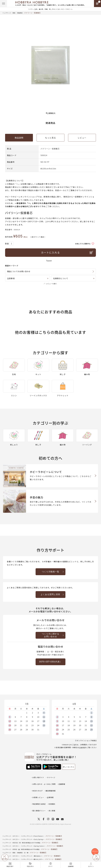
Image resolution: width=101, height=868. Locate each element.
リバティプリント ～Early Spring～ (37, 826)
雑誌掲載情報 (52, 788)
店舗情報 (82, 752)
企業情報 (51, 792)
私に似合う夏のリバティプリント (36, 860)
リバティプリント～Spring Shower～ (38, 856)
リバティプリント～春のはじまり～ (37, 846)
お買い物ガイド (39, 780)
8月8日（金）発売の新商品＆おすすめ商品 (30, 836)
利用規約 (53, 795)
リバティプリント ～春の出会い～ (37, 843)
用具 (16, 13)
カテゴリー (18, 823)
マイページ (52, 780)
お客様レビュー (39, 792)
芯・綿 (30, 840)
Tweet (49, 261)
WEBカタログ (38, 788)
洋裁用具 (22, 13)
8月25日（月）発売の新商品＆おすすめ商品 (30, 830)
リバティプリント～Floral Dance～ (37, 823)
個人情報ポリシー (40, 799)
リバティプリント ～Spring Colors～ (38, 833)
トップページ (8, 13)
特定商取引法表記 (40, 795)
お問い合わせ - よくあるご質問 (45, 784)
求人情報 (53, 799)
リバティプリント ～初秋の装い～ (37, 853)
